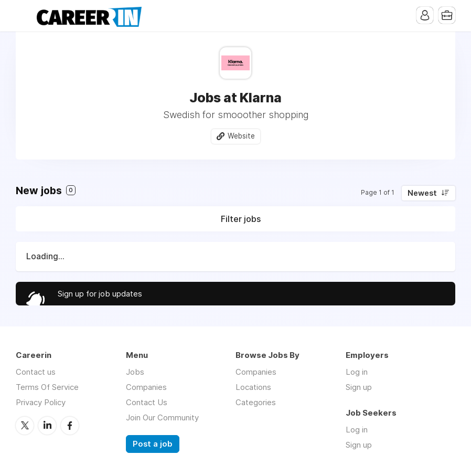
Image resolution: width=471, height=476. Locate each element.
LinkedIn (47, 426)
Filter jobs (241, 219)
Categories (256, 402)
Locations (253, 387)
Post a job (153, 444)
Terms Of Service (47, 387)
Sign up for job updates (100, 294)
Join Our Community (162, 417)
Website (241, 136)
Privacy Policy (41, 402)
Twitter (25, 426)
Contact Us (147, 402)
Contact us (36, 372)
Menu (24, 16)
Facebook (70, 426)
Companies (146, 387)
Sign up (359, 387)
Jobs (135, 372)
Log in (357, 372)
